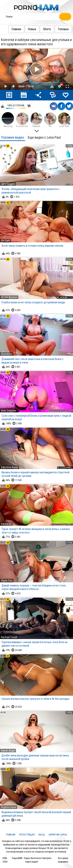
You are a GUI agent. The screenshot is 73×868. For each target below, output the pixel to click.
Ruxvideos (7, 354)
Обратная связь (58, 835)
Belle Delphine (9, 411)
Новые (33, 29)
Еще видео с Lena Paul (44, 137)
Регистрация (27, 835)
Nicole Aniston (9, 297)
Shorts (48, 29)
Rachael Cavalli (9, 637)
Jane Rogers (8, 184)
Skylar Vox (7, 581)
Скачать (52, 86)
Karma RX (6, 524)
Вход (42, 835)
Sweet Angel (8, 751)
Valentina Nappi (10, 467)
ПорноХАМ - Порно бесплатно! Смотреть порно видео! (32, 860)
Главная (18, 29)
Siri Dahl (5, 241)
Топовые (65, 29)
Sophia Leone (9, 807)
